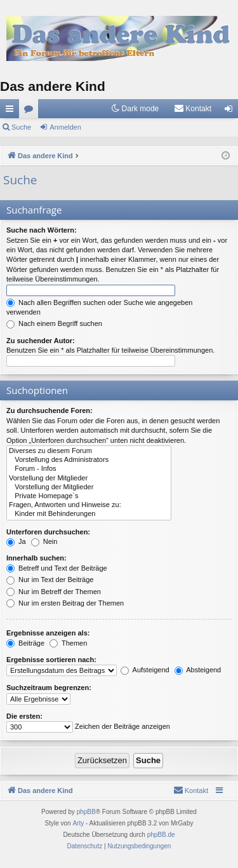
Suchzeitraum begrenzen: (49, 688)
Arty (78, 823)
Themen (68, 643)
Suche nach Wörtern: (42, 230)
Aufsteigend (145, 670)
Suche (21, 127)
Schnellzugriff (12, 111)
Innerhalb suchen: (36, 558)
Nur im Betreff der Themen (54, 592)
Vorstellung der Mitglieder (89, 478)
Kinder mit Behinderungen (89, 514)
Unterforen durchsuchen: (48, 532)
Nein (44, 541)
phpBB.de (161, 835)
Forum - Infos (89, 469)
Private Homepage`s (89, 496)
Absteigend (198, 670)
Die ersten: (24, 716)
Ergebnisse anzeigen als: (48, 633)
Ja (16, 541)
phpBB (86, 812)
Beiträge (25, 643)
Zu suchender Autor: (41, 341)
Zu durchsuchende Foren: (50, 410)
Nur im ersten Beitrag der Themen (65, 603)
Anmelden (65, 127)
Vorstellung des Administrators (89, 460)
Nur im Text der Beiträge (50, 580)
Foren (31, 111)
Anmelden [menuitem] (231, 111)
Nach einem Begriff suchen (54, 323)
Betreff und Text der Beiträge (57, 568)
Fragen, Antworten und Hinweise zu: (89, 505)
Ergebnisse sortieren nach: (51, 660)
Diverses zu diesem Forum (89, 451)
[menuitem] (193, 109)
